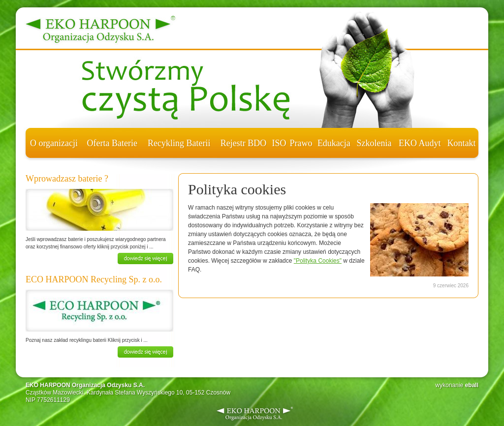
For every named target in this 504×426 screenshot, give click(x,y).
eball (472, 385)
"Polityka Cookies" (318, 261)
